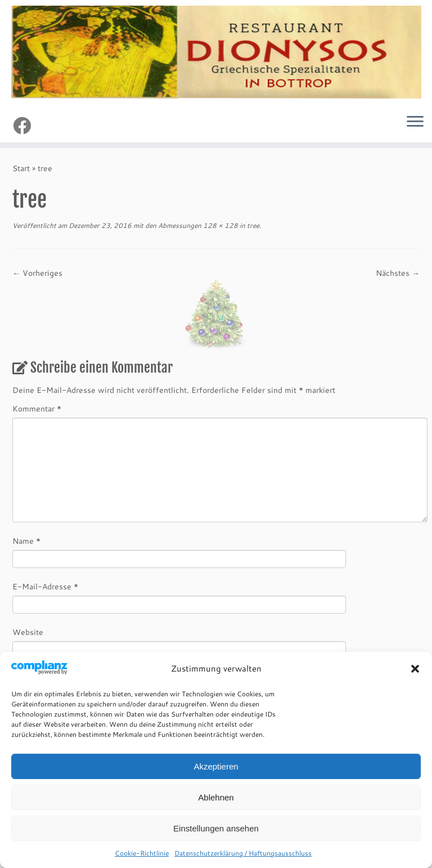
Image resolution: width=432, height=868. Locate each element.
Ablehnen (216, 797)
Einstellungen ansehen (216, 828)
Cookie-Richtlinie (142, 853)
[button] (415, 669)
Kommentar (37, 409)
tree (252, 225)
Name (26, 541)
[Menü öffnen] (415, 122)
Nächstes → (398, 273)
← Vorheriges (37, 273)
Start (21, 168)
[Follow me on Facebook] (26, 125)
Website (28, 632)
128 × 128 (220, 225)
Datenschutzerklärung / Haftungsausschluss (243, 853)
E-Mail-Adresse (45, 587)
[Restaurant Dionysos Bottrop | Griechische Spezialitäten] (216, 52)
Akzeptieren (216, 766)
